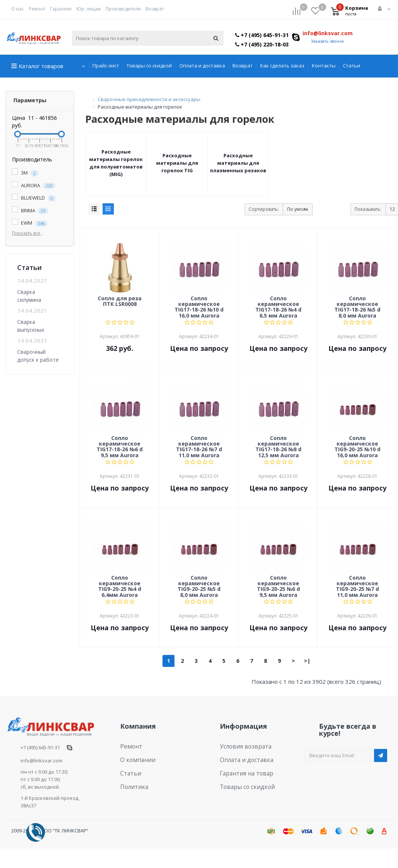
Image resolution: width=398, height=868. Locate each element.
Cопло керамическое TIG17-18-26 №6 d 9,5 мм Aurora (120, 446)
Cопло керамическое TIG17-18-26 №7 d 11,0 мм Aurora (199, 446)
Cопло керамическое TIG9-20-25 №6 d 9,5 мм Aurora (278, 586)
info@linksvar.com (328, 33)
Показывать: (368, 209)
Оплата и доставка (202, 66)
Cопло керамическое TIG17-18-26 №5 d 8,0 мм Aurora (357, 307)
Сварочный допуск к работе (38, 356)
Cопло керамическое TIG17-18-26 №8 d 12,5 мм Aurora (278, 446)
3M (25, 173)
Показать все (30, 233)
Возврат (155, 9)
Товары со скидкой (149, 66)
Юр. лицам (89, 9)
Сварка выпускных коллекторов (34, 326)
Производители (123, 9)
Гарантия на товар (242, 769)
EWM (30, 223)
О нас (18, 9)
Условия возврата (242, 746)
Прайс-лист (106, 66)
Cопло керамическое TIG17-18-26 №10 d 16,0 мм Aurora (199, 307)
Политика (132, 780)
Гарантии (61, 9)
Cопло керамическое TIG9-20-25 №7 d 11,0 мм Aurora (357, 586)
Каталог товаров (41, 66)
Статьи (352, 66)
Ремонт (37, 9)
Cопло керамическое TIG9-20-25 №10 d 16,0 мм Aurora (357, 446)
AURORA (34, 186)
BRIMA (30, 211)
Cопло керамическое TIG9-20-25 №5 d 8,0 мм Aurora (199, 586)
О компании (135, 757)
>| (307, 661)
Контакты (324, 66)
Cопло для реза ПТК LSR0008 (120, 301)
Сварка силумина (29, 296)
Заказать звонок (327, 41)
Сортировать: (264, 209)
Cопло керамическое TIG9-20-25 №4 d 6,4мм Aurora (120, 586)
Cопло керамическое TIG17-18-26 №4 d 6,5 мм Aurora (278, 307)
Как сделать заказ (282, 66)
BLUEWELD (34, 198)
